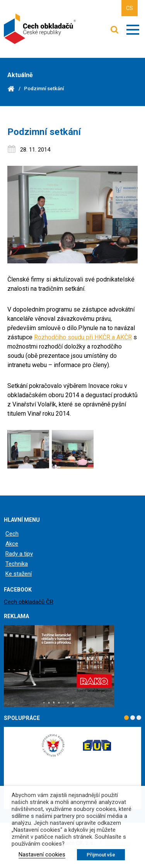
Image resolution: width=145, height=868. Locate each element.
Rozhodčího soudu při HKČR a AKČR (83, 337)
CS (130, 8)
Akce (12, 544)
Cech (12, 534)
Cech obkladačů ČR (29, 602)
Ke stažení (19, 574)
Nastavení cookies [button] (42, 855)
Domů (11, 89)
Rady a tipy (19, 554)
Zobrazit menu (133, 30)
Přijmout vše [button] (101, 855)
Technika (17, 564)
